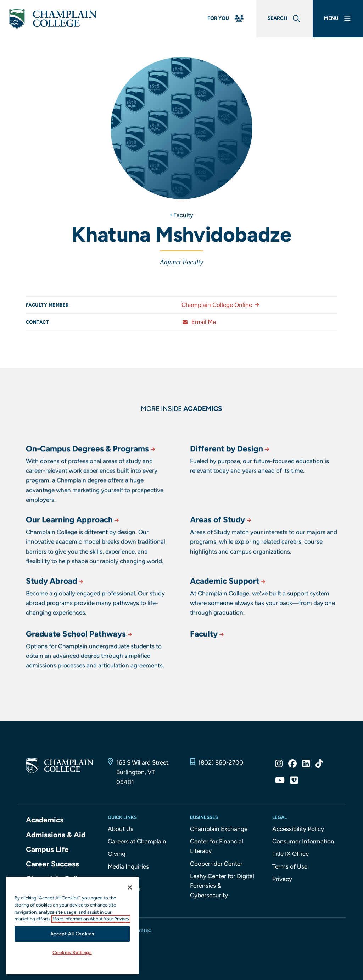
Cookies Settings (72, 953)
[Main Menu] (338, 19)
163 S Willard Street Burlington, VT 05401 (142, 772)
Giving (117, 854)
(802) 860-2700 (221, 762)
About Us (121, 829)
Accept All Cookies (72, 934)
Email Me (199, 322)
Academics (45, 820)
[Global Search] (284, 19)
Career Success (52, 864)
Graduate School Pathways (80, 659)
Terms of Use (290, 866)
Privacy (282, 879)
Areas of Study (221, 549)
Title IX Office (291, 854)
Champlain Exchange (219, 829)
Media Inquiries (128, 866)
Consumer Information (303, 841)
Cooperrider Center (216, 864)
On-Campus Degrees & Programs (91, 483)
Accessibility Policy (298, 829)
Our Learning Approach (73, 549)
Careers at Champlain (137, 841)
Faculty (183, 215)
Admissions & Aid (56, 835)
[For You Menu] (226, 19)
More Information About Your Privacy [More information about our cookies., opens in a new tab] (91, 919)
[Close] (130, 887)
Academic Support (228, 606)
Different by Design (230, 483)
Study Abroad (55, 606)
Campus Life (47, 849)
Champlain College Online (222, 305)
